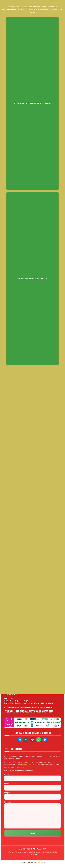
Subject (32, 796)
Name (32, 777)
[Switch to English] (32, 862)
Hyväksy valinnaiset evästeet (33, 103)
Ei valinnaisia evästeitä (32, 279)
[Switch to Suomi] (22, 862)
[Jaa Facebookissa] (45, 740)
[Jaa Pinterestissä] (32, 740)
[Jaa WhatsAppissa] (39, 740)
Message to (32, 815)
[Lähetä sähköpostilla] (26, 740)
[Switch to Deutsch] (42, 862)
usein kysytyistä (17, 767)
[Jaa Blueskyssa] (20, 740)
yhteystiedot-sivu (29, 765)
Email (32, 787)
